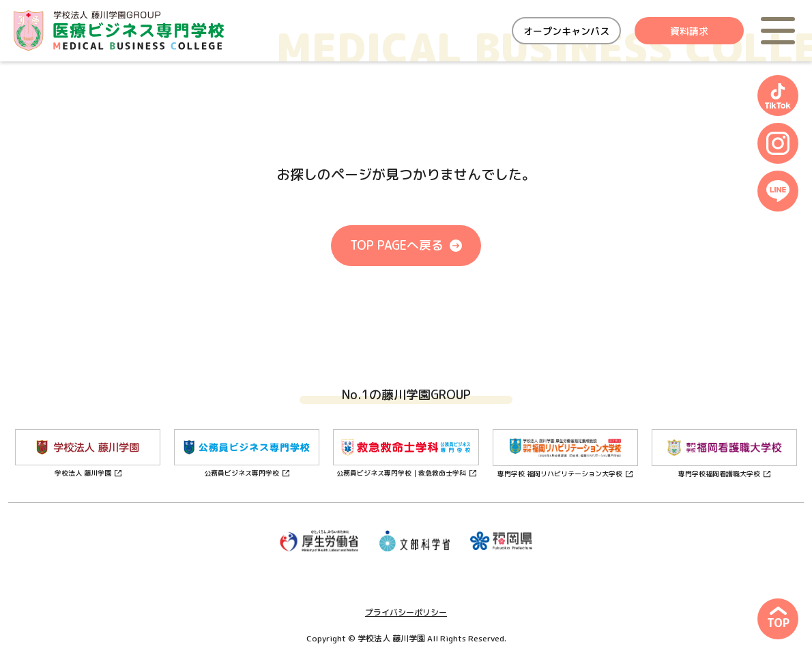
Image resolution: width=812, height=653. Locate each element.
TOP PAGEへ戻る (397, 245)
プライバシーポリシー (406, 612)
